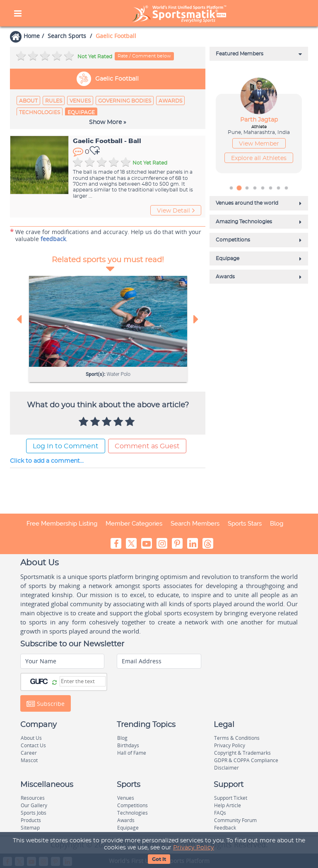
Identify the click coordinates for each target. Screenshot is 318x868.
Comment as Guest (147, 446)
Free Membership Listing (62, 524)
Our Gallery (34, 805)
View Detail (176, 210)
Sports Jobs (34, 813)
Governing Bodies (125, 101)
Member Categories (134, 524)
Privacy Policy (194, 848)
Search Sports (67, 36)
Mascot (29, 760)
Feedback (225, 828)
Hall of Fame (132, 753)
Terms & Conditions (237, 738)
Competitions (132, 805)
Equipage (81, 112)
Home (32, 36)
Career (29, 753)
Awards (170, 101)
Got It (159, 859)
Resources (33, 798)
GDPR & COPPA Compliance (246, 760)
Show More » (108, 122)
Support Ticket (231, 798)
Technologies (40, 112)
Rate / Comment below (144, 56)
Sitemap (30, 828)
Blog (277, 524)
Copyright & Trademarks (242, 753)
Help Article (228, 805)
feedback (53, 239)
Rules (54, 101)
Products (31, 820)
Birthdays (128, 745)
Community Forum (235, 820)
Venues (80, 101)
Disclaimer (226, 768)
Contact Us (33, 745)
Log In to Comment (66, 446)
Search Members (195, 524)
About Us (31, 738)
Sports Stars (245, 524)
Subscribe (46, 703)
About (28, 101)
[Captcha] (83, 681)
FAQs (220, 813)
